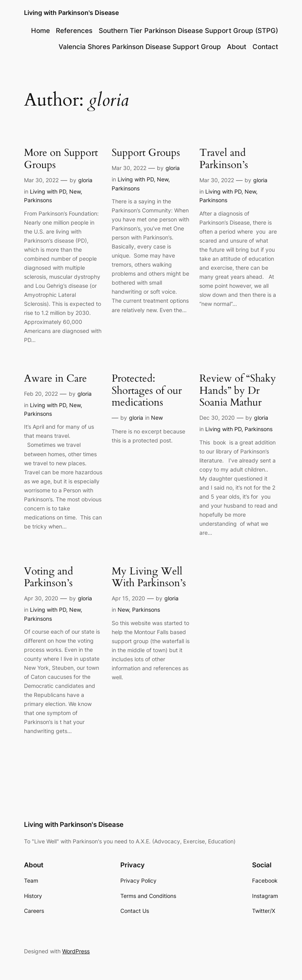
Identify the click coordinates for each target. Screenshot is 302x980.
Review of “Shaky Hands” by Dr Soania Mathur (238, 391)
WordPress (76, 951)
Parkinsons (38, 200)
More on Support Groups (61, 159)
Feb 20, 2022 (41, 394)
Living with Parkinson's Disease (71, 13)
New (75, 191)
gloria (85, 180)
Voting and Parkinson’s (49, 578)
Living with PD (48, 191)
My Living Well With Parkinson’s (149, 578)
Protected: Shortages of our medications (147, 391)
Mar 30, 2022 (41, 180)
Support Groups (146, 153)
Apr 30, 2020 (41, 598)
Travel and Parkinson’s (224, 159)
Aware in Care (55, 379)
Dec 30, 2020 (217, 418)
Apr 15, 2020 (128, 598)
